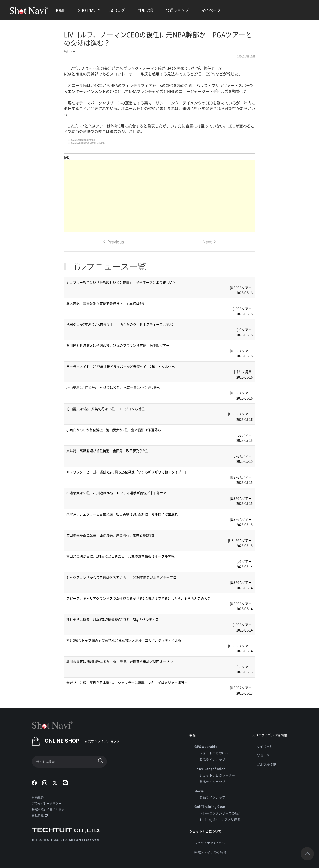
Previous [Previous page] (114, 242)
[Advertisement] (159, 196)
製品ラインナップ (212, 759)
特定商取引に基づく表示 (48, 809)
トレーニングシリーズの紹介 (220, 813)
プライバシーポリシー (47, 803)
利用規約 (38, 798)
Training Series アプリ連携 (220, 820)
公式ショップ (177, 10)
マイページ (211, 10)
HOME (60, 10)
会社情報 (40, 815)
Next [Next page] (209, 242)
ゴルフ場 (145, 10)
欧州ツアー (70, 52)
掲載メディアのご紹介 (211, 852)
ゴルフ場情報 (266, 765)
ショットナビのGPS (214, 753)
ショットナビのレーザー (217, 775)
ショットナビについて (211, 843)
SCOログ (117, 10)
